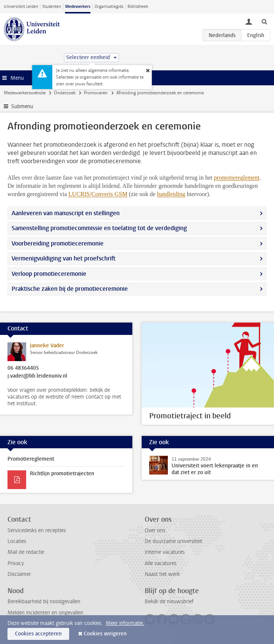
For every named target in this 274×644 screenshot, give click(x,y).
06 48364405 (23, 368)
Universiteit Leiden (21, 7)
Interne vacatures (165, 552)
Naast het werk (162, 574)
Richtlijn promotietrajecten (62, 474)
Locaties (17, 541)
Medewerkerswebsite (25, 93)
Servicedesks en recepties (37, 530)
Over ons (155, 530)
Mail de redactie (26, 552)
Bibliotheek (138, 7)
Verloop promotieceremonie (49, 274)
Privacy (16, 563)
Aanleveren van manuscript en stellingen (66, 213)
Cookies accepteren (38, 634)
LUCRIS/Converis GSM (98, 194)
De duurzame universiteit (173, 541)
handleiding (171, 194)
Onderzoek (65, 93)
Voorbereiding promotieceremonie (58, 243)
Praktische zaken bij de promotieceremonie (70, 289)
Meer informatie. (125, 623)
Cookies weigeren (105, 634)
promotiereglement (237, 178)
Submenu (22, 106)
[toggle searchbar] (264, 21)
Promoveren (96, 93)
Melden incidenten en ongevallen (45, 613)
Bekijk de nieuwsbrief (169, 602)
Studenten (52, 7)
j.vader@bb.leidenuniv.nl (37, 376)
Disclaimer (19, 574)
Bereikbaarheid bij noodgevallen (44, 602)
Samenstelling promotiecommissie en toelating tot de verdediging (99, 228)
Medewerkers (78, 7)
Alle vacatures (161, 563)
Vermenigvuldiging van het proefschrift (64, 258)
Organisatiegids (109, 7)
